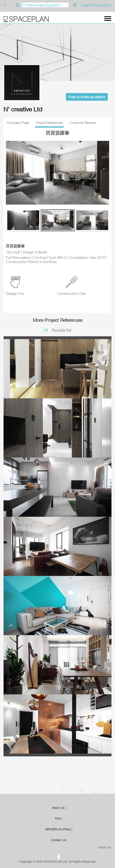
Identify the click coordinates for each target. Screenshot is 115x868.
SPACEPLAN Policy (58, 829)
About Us (58, 808)
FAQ (58, 818)
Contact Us (59, 840)
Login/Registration (96, 5)
